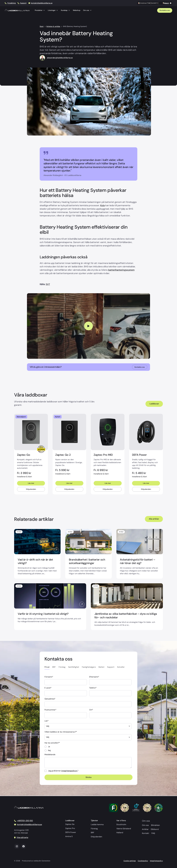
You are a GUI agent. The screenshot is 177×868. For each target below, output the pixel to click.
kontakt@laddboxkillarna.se (42, 3)
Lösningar (53, 10)
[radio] (88, 747)
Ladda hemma (97, 824)
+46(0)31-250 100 (25, 821)
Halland (120, 833)
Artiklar (145, 829)
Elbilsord (155, 829)
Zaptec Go (70, 824)
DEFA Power (71, 832)
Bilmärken (155, 825)
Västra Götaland (124, 829)
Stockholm (121, 824)
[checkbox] (88, 749)
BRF (93, 833)
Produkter (40, 10)
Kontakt (146, 833)
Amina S (69, 836)
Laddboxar (154, 404)
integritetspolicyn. (69, 771)
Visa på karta (22, 837)
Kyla (103, 205)
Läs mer (31, 484)
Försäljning (12, 3)
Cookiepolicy (143, 861)
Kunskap (65, 10)
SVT (48, 284)
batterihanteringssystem (121, 270)
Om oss (87, 10)
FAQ (153, 833)
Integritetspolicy (156, 861)
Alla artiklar (154, 519)
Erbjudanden (31, 490)
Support (23, 3)
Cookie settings (130, 861)
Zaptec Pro (70, 828)
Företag (94, 829)
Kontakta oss (165, 10)
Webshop (77, 10)
